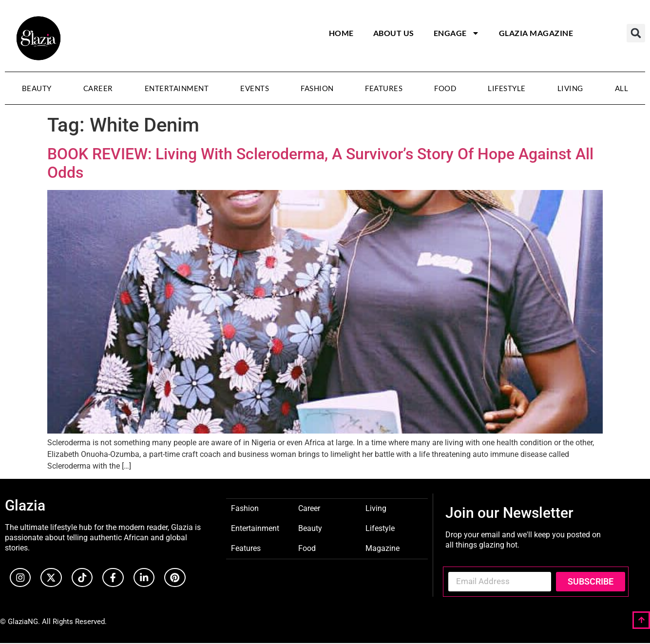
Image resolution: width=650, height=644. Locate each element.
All (622, 88)
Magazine (382, 548)
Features (384, 88)
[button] (636, 33)
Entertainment (177, 88)
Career (98, 88)
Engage (457, 33)
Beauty (37, 88)
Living (570, 88)
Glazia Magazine (536, 33)
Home (341, 33)
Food (445, 88)
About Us (394, 33)
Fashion (317, 88)
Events (255, 88)
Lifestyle (507, 88)
